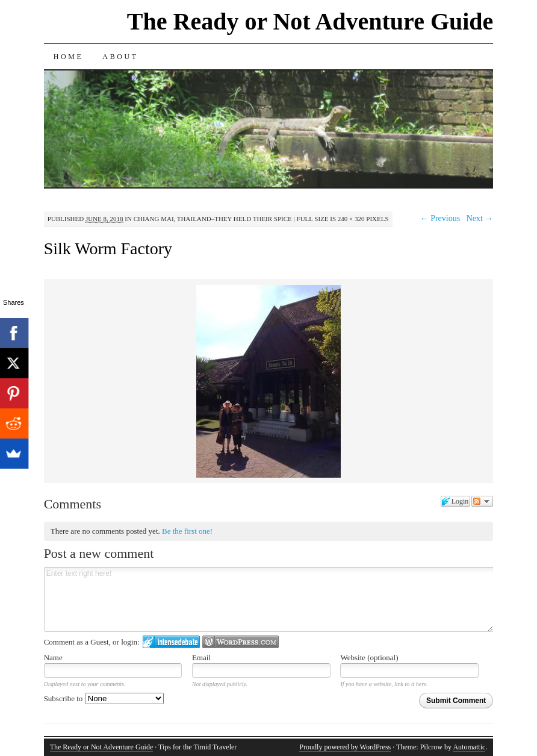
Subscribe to (104, 698)
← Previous (440, 218)
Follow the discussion (482, 501)
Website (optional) (369, 658)
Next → (480, 218)
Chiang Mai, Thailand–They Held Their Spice (213, 219)
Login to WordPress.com (241, 642)
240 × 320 (351, 219)
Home (69, 57)
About (120, 57)
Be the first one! (187, 531)
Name (53, 658)
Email (201, 658)
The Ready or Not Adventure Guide (310, 21)
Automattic (469, 747)
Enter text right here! (269, 599)
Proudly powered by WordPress (345, 747)
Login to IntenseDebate (171, 642)
